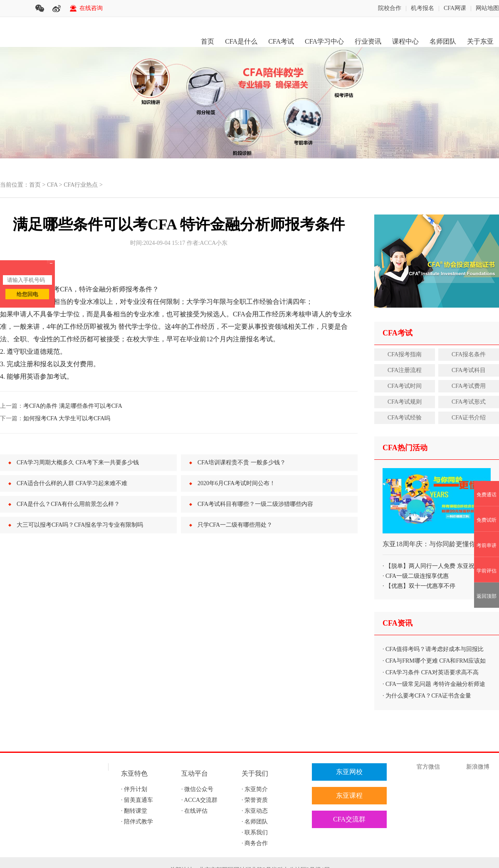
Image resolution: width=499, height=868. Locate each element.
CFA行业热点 (81, 185)
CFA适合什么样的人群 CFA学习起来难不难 (72, 483)
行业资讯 (368, 41)
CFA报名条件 (469, 354)
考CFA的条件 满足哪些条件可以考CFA (73, 406)
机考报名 (422, 8)
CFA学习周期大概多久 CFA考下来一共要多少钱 (78, 462)
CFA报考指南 (405, 354)
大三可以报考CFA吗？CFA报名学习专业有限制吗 (80, 525)
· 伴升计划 (134, 789)
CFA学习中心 (324, 41)
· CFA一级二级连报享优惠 (416, 576)
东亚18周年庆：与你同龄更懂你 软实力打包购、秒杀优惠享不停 (437, 548)
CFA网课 (455, 8)
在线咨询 (91, 8)
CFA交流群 (349, 819)
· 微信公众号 (197, 789)
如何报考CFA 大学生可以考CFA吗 (67, 418)
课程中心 (405, 41)
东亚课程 (349, 795)
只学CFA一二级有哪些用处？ (235, 525)
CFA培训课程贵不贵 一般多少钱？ (242, 462)
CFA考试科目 (469, 370)
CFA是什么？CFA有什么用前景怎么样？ (68, 504)
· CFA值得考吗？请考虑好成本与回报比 (433, 649)
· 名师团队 (255, 822)
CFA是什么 (241, 41)
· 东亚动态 (255, 811)
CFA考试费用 (469, 386)
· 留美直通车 (137, 800)
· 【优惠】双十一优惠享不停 (419, 586)
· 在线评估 (194, 811)
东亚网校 (349, 772)
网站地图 (487, 8)
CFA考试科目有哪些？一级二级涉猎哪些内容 (255, 504)
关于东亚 (480, 41)
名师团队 (443, 41)
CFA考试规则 (405, 402)
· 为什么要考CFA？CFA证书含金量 (427, 696)
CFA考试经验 (405, 418)
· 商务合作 (255, 843)
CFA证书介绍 (469, 418)
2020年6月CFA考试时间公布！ (236, 483)
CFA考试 (281, 41)
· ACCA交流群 (199, 800)
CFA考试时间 (405, 386)
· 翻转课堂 (134, 811)
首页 (208, 41)
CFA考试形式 (469, 402)
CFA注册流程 (405, 370)
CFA (52, 185)
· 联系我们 (255, 832)
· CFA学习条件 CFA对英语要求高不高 (431, 672)
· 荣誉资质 (255, 800)
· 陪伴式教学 (137, 822)
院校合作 (390, 8)
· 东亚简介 (255, 789)
